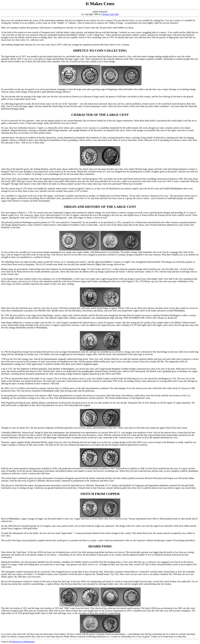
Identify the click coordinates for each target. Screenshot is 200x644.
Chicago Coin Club (110, 14)
